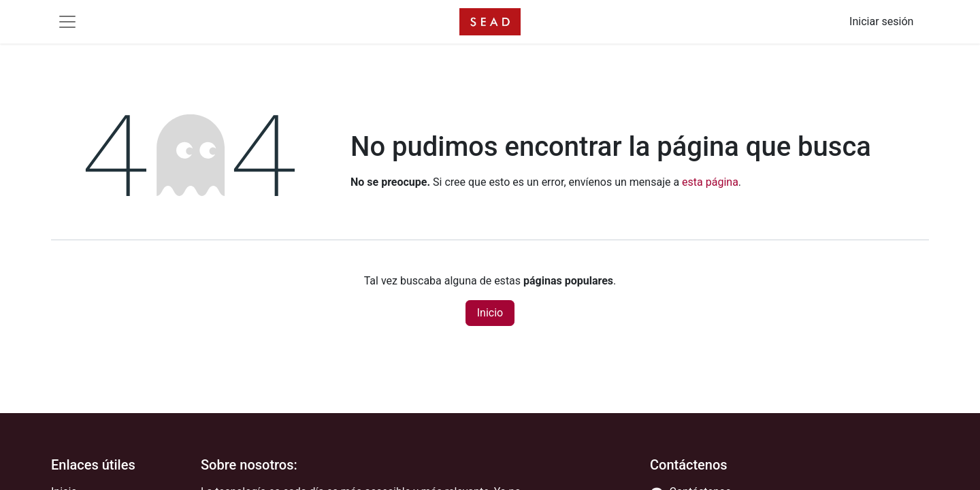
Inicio (490, 313)
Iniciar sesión (881, 21)
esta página (710, 182)
